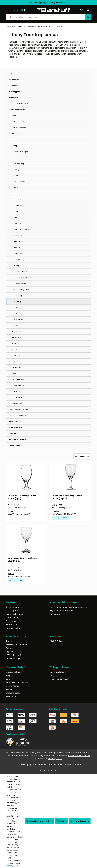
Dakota (16, 188)
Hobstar (17, 247)
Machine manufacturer (19, 409)
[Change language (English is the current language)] (17, 10)
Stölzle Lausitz (17, 397)
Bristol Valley (19, 164)
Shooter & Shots (20, 283)
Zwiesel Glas (17, 403)
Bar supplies (14, 80)
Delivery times (13, 686)
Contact (10, 679)
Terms (9, 641)
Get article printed (15, 607)
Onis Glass (16, 349)
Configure (62, 821)
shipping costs (55, 759)
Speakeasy (18, 295)
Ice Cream (18, 253)
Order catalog (12, 617)
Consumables (14, 445)
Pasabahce (16, 355)
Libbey (14, 146)
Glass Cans (18, 235)
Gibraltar (17, 223)
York (15, 325)
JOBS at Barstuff (13, 655)
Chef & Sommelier (19, 128)
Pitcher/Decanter (20, 277)
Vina (15, 313)
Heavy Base (18, 241)
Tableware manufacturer (20, 104)
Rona (14, 373)
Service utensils (15, 427)
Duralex (15, 134)
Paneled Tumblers (21, 271)
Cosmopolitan (19, 182)
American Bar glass (21, 152)
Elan (15, 194)
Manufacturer (14, 98)
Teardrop (17, 301)
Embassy (17, 200)
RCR (13, 361)
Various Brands (18, 385)
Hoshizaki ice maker (59, 679)
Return (9, 689)
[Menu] (9, 10)
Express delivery (14, 672)
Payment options (14, 628)
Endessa (17, 212)
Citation (17, 176)
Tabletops (13, 86)
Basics (16, 158)
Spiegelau (16, 391)
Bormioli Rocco (18, 122)
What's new (14, 421)
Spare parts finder (15, 614)
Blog (52, 675)
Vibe (15, 307)
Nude (14, 343)
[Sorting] (82, 456)
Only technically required (40, 821)
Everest (16, 217)
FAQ (8, 675)
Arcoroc (15, 116)
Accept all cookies (80, 821)
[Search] (88, 17)
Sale (10, 74)
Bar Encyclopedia (58, 672)
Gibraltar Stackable (21, 229)
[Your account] (88, 10)
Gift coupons (12, 610)
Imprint (9, 652)
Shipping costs (13, 693)
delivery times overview (79, 756)
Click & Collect (57, 641)
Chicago (17, 170)
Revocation (11, 696)
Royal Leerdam (18, 379)
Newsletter (11, 621)
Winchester (18, 319)
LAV (13, 140)
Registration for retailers (62, 610)
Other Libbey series (22, 289)
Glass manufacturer (18, 110)
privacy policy (13, 866)
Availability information (17, 682)
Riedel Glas (16, 367)
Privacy (9, 648)
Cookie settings (13, 659)
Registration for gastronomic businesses (69, 607)
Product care (12, 624)
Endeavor (17, 206)
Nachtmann (16, 337)
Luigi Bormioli (17, 331)
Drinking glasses (15, 92)
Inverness (17, 259)
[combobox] (45, 17)
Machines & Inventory (18, 439)
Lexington (17, 265)
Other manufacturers (18, 415)
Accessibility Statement (17, 645)
